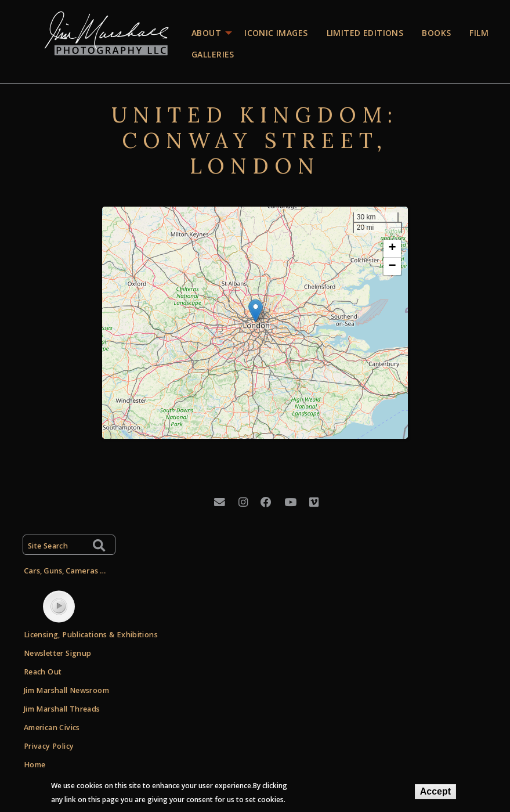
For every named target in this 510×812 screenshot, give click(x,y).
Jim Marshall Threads (62, 709)
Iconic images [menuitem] (276, 33)
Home (35, 765)
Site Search (48, 546)
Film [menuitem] (479, 33)
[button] (256, 311)
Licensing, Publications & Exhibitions (91, 635)
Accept (435, 791)
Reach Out (43, 672)
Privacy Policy (49, 746)
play (59, 606)
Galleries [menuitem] (213, 54)
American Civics (52, 728)
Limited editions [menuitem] (365, 33)
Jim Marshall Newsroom (66, 690)
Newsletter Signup (57, 653)
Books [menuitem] (436, 33)
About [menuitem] (206, 33)
